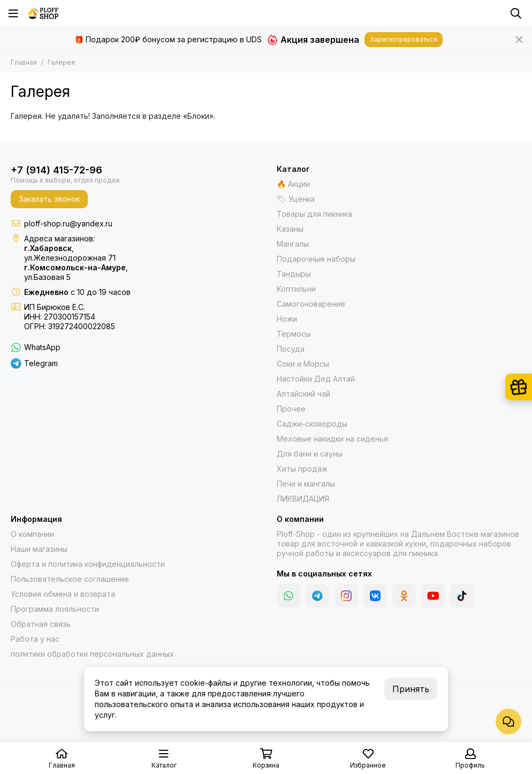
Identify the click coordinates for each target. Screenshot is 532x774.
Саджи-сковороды (312, 424)
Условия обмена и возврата (63, 594)
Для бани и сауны (310, 454)
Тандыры (294, 274)
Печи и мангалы (306, 484)
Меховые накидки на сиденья (332, 439)
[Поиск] (516, 13)
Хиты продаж (302, 469)
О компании (32, 534)
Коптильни (296, 289)
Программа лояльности (55, 609)
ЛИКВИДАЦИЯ (303, 499)
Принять (411, 689)
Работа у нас (35, 639)
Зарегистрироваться (404, 39)
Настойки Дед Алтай (316, 379)
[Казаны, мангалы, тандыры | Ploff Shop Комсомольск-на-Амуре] (43, 13)
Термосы (294, 334)
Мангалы (293, 244)
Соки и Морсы (303, 364)
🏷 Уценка (296, 199)
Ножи (287, 319)
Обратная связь (41, 624)
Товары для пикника (314, 214)
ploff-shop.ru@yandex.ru (68, 223)
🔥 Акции (293, 184)
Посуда (291, 349)
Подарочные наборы (316, 259)
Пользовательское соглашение (70, 579)
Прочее (291, 409)
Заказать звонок (49, 199)
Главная (24, 62)
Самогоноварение (311, 304)
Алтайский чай (303, 394)
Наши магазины (39, 549)
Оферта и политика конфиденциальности (88, 564)
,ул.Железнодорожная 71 (70, 253)
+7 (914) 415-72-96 (56, 170)
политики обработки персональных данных (92, 654)
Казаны (290, 229)
